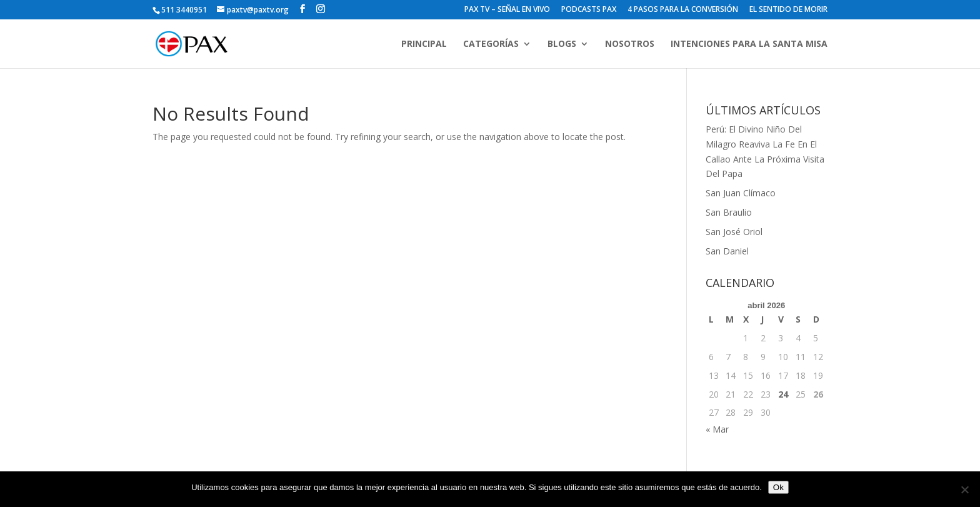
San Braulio (729, 212)
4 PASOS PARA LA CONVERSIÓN (683, 10)
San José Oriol (734, 232)
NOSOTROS (630, 44)
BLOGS (562, 44)
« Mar (717, 429)
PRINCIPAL (424, 44)
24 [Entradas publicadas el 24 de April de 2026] (783, 394)
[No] (964, 489)
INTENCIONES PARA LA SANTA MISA (749, 44)
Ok (778, 487)
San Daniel (727, 251)
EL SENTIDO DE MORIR (788, 10)
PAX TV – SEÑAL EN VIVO (507, 10)
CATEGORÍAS (491, 44)
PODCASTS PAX (589, 10)
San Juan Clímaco (741, 193)
